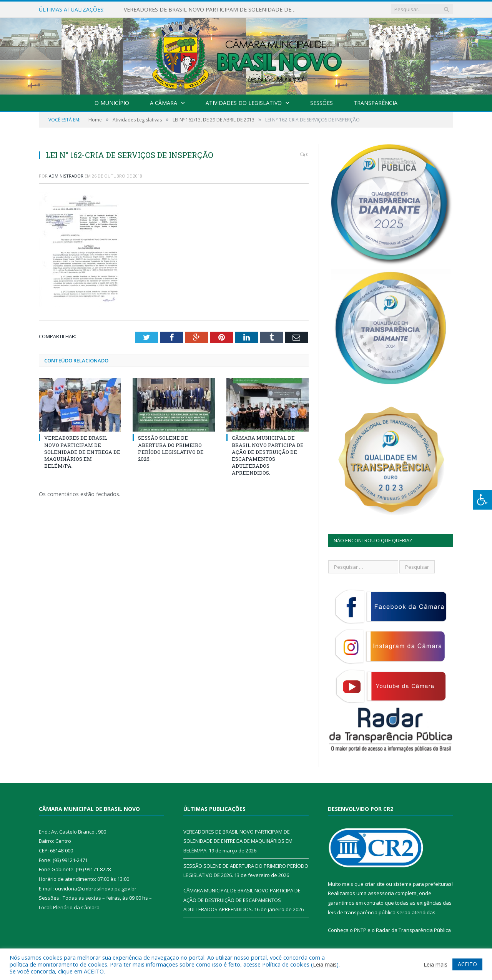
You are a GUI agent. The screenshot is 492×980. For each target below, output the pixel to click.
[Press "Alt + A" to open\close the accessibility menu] (483, 500)
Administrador (66, 176)
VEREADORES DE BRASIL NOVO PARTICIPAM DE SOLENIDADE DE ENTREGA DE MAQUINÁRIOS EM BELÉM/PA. (212, 10)
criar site (375, 884)
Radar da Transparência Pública (413, 930)
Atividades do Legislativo (244, 103)
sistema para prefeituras (422, 884)
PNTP (360, 930)
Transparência (376, 103)
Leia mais (325, 964)
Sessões (322, 103)
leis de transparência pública (362, 912)
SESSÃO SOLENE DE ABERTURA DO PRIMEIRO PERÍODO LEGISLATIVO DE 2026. (171, 448)
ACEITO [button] (467, 964)
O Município (112, 103)
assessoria (381, 893)
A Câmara (164, 103)
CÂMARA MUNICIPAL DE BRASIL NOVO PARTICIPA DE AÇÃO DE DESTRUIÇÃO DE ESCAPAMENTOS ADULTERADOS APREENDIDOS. (268, 455)
